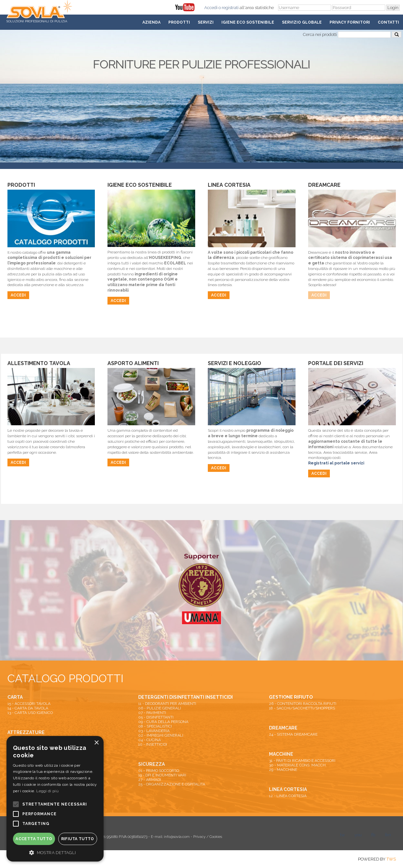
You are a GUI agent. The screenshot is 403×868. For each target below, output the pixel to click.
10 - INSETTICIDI (153, 744)
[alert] (55, 799)
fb (373, 835)
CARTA (15, 697)
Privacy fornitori (350, 22)
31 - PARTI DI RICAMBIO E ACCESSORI (302, 761)
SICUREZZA (151, 764)
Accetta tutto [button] (34, 839)
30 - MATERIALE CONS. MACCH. (298, 765)
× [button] (96, 743)
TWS (391, 859)
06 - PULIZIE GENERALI (160, 708)
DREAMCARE (283, 728)
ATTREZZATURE (26, 732)
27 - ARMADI (150, 780)
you (358, 835)
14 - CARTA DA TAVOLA (28, 708)
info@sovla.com (177, 837)
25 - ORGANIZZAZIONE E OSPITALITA (172, 784)
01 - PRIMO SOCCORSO (159, 771)
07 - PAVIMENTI (152, 713)
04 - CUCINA (150, 740)
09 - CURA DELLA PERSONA (163, 722)
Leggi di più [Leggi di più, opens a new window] (47, 791)
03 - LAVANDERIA (154, 731)
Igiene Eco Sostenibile (248, 22)
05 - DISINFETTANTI (156, 717)
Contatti (388, 22)
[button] (55, 852)
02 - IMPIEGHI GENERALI (161, 735)
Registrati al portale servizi (336, 463)
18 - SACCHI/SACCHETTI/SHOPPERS (302, 708)
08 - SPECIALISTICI (155, 726)
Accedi (211, 8)
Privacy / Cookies (208, 837)
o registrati (229, 8)
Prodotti (179, 22)
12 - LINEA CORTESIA (288, 796)
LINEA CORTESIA (288, 789)
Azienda (151, 22)
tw (342, 835)
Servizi (206, 22)
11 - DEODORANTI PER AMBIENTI (167, 704)
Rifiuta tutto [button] (78, 839)
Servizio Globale (302, 22)
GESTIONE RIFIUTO (291, 697)
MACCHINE (281, 754)
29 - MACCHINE (283, 770)
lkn (388, 835)
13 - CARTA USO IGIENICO (30, 713)
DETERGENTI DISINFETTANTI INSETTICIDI (185, 697)
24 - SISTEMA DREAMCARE (293, 734)
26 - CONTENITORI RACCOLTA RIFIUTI (303, 704)
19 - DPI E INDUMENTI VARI (162, 775)
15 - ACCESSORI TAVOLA (29, 704)
